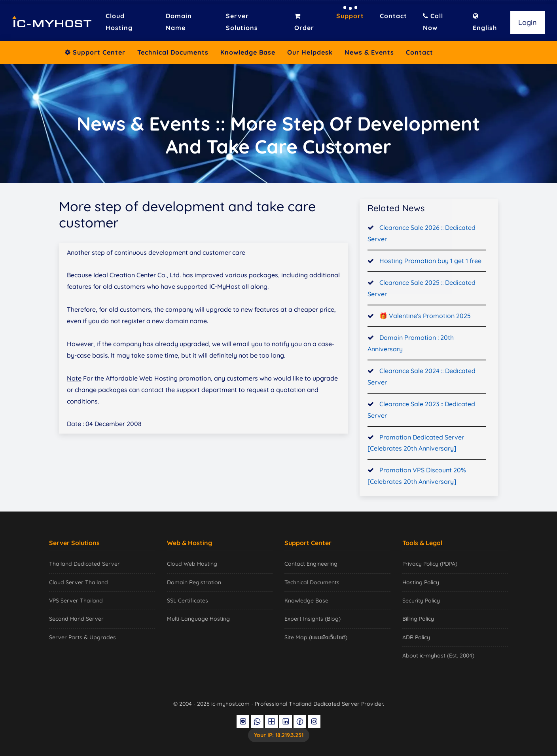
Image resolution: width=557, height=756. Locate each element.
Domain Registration (194, 582)
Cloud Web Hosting (192, 564)
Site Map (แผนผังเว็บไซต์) (316, 637)
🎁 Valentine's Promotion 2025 (425, 317)
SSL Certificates (188, 601)
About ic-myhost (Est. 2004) (438, 656)
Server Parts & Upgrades (82, 637)
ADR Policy (416, 637)
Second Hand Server (76, 619)
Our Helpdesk (310, 52)
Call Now (433, 22)
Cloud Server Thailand (79, 582)
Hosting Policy (421, 582)
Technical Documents (173, 52)
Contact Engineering (311, 564)
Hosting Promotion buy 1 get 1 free (430, 262)
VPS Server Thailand (76, 601)
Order (304, 22)
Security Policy (421, 601)
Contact (393, 16)
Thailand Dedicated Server (84, 564)
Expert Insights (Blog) (313, 619)
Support (350, 16)
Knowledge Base (248, 52)
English (485, 22)
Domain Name (179, 22)
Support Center (95, 52)
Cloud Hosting (119, 22)
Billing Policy (418, 619)
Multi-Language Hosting (198, 619)
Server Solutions (242, 22)
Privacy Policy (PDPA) (430, 564)
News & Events (369, 52)
